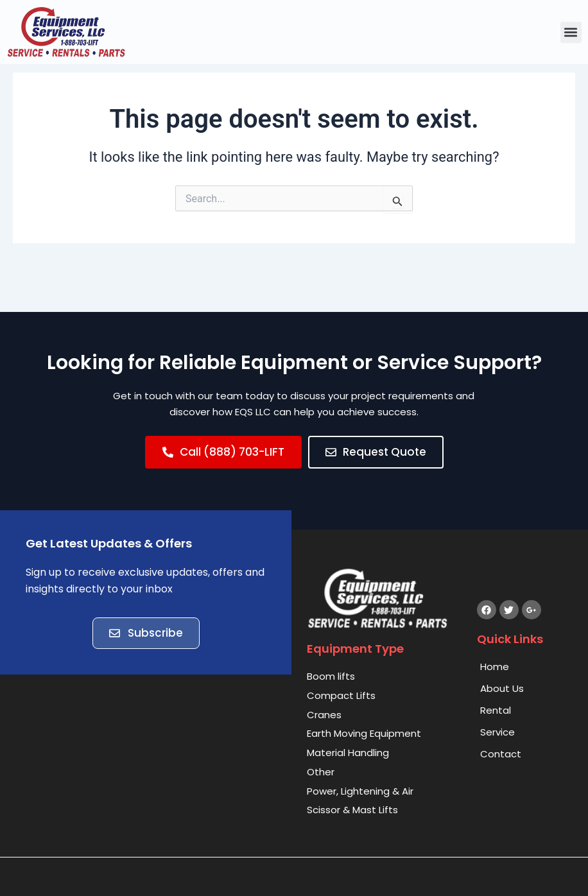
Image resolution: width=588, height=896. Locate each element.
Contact (501, 754)
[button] (571, 32)
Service (497, 733)
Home (495, 667)
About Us (502, 689)
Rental (496, 711)
